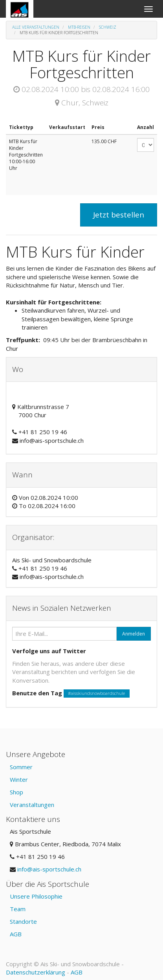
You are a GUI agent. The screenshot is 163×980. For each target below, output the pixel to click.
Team (18, 909)
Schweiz (108, 27)
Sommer (21, 767)
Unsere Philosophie (36, 896)
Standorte (23, 921)
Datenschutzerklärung (36, 972)
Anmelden (134, 634)
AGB (16, 934)
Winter (19, 779)
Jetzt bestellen (119, 215)
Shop (16, 792)
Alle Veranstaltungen (36, 27)
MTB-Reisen (79, 27)
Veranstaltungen (32, 805)
